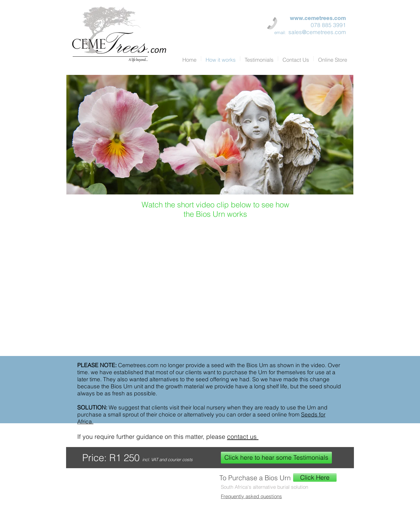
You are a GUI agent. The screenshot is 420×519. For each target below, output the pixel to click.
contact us (243, 436)
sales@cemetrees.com (317, 32)
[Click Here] (315, 477)
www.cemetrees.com (318, 18)
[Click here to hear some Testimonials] (276, 458)
